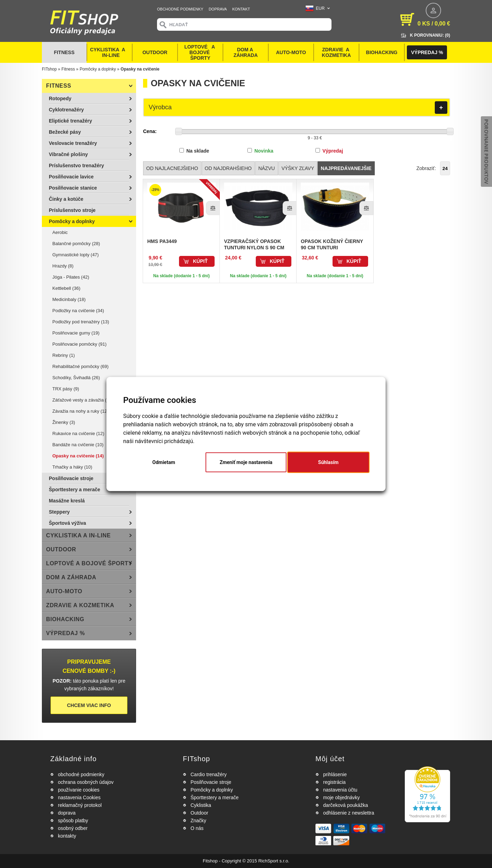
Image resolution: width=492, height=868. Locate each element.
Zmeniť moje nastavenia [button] (246, 462)
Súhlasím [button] (329, 462)
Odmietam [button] (164, 462)
